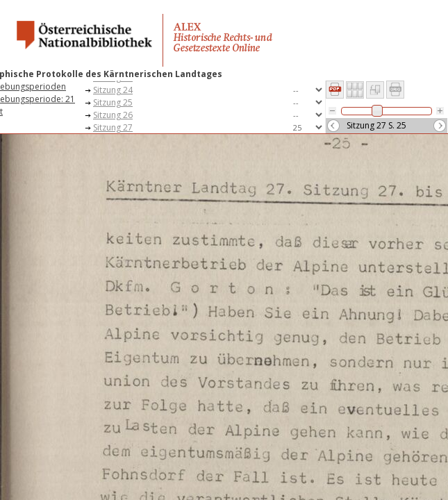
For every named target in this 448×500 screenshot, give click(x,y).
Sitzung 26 (113, 115)
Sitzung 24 (113, 90)
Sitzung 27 (113, 127)
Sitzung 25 (113, 102)
